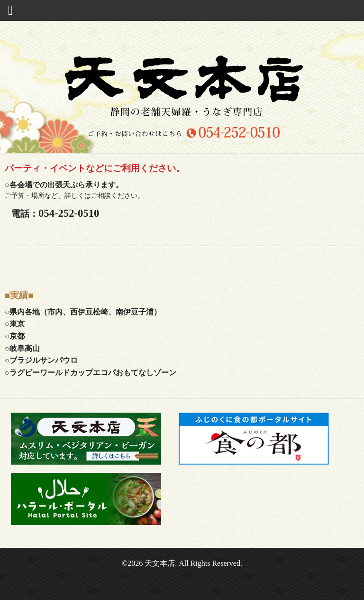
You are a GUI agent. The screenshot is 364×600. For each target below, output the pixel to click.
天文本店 (160, 563)
